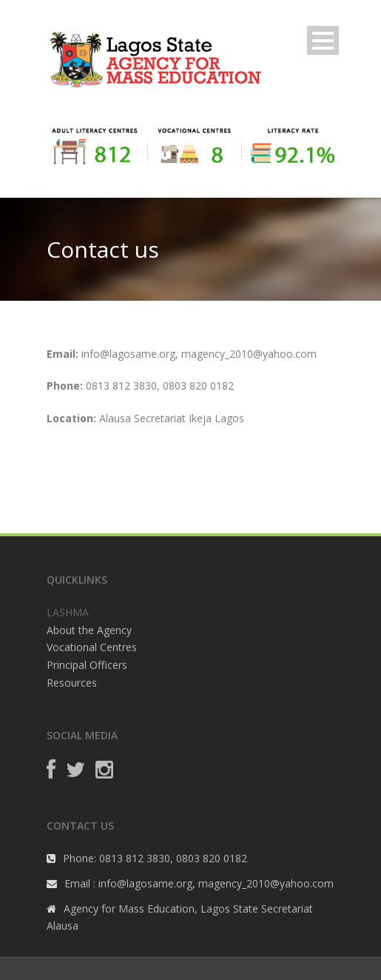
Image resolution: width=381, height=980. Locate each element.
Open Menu (323, 40)
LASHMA (68, 612)
